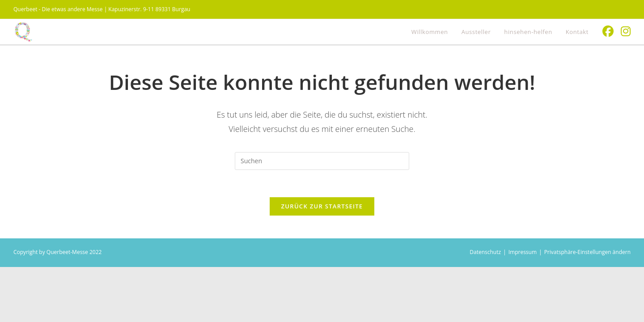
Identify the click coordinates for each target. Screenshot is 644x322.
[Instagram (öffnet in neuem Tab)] (626, 31)
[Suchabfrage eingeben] (322, 161)
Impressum (523, 252)
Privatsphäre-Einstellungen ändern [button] (587, 252)
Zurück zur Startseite (322, 206)
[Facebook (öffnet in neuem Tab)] (608, 31)
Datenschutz (485, 252)
